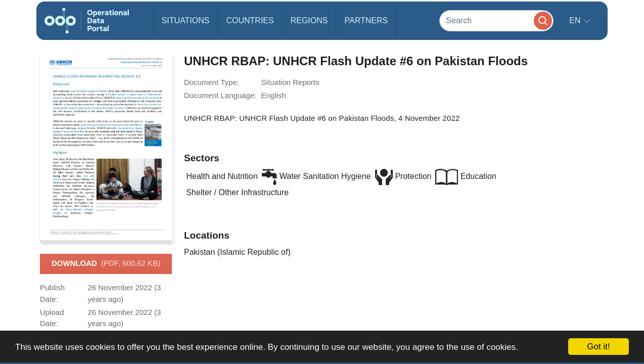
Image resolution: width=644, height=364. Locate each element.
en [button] (576, 20)
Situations (186, 20)
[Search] (496, 20)
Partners (366, 20)
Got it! (598, 347)
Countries (250, 20)
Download (106, 264)
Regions (309, 20)
